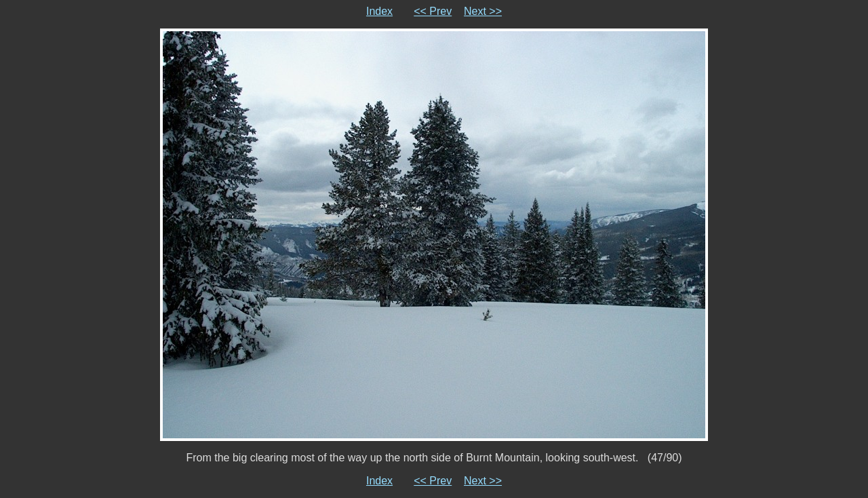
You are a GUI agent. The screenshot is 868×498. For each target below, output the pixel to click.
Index (379, 11)
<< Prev (433, 11)
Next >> (483, 11)
